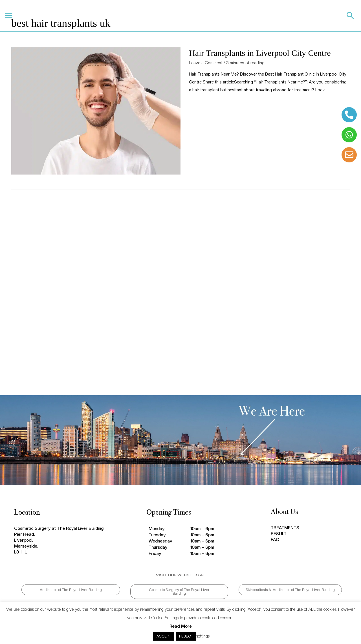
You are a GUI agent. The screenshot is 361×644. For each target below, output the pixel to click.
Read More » (201, 104)
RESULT (279, 534)
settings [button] (203, 636)
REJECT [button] (186, 636)
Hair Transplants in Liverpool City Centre (260, 53)
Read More (181, 626)
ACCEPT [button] (164, 636)
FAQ (275, 540)
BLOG (154, 15)
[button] (71, 590)
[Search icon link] (350, 15)
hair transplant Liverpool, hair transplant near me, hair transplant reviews (180, 295)
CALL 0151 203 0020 (250, 17)
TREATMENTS (96, 15)
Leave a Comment (206, 63)
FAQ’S (138, 15)
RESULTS (120, 15)
